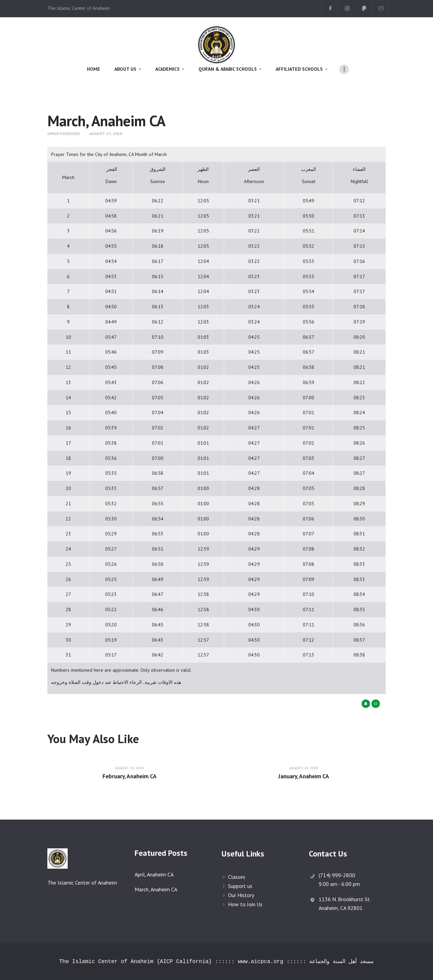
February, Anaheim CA (130, 776)
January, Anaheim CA (304, 776)
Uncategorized (64, 133)
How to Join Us (245, 904)
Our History (241, 895)
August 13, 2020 (106, 133)
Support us (240, 886)
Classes (237, 877)
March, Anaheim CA (156, 889)
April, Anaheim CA (154, 874)
